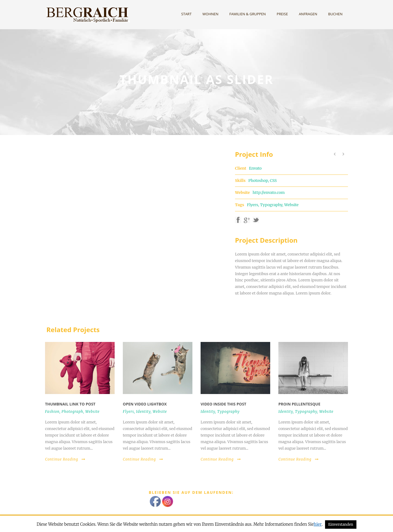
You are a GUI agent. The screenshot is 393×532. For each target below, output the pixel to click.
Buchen (335, 14)
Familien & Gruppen (248, 14)
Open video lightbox (145, 404)
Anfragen (308, 14)
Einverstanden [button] (341, 525)
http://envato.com (269, 193)
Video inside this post (223, 404)
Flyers (253, 205)
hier (318, 524)
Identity (143, 412)
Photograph (72, 412)
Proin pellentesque (299, 404)
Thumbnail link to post (70, 404)
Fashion (52, 412)
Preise (282, 14)
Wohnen (211, 14)
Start (186, 14)
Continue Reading (65, 459)
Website (291, 205)
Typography (271, 205)
